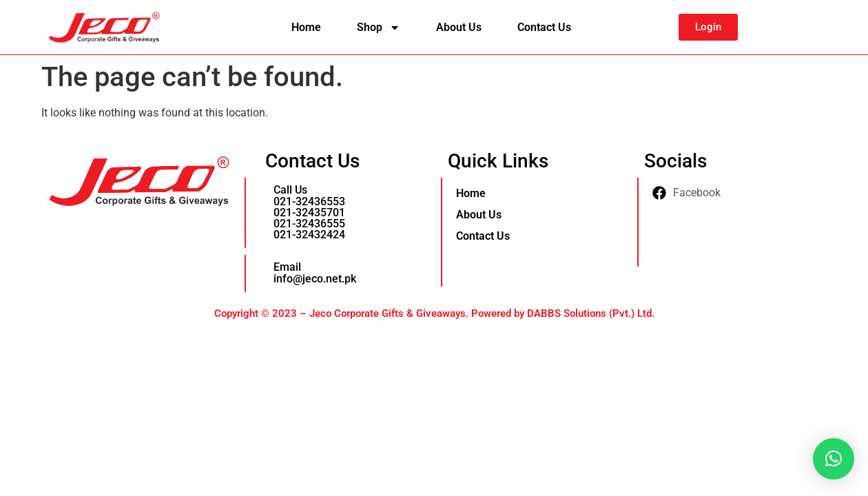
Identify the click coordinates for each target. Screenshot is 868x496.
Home (306, 27)
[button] (834, 459)
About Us (459, 27)
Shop (379, 28)
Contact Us (544, 27)
